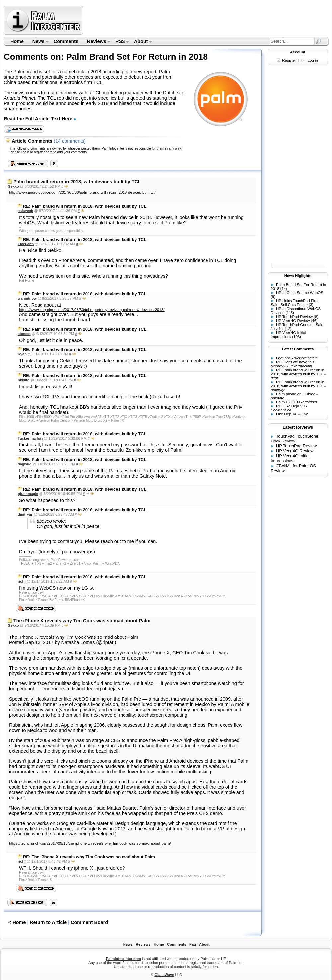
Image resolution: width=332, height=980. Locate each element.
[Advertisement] (298, 169)
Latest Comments (298, 349)
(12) (288, 329)
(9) (273, 297)
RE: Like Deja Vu (290, 406)
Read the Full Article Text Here (40, 119)
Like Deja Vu (287, 414)
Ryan (22, 354)
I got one (283, 358)
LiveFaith (26, 244)
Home (17, 41)
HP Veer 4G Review (293, 321)
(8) (316, 317)
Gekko (13, 186)
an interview (65, 93)
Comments (66, 41)
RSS (120, 42)
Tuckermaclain (30, 438)
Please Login (19, 152)
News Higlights (298, 276)
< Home (17, 922)
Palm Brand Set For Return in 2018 (137, 57)
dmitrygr (25, 514)
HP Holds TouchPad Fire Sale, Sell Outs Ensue (294, 303)
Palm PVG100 (288, 402)
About (141, 42)
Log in (313, 60)
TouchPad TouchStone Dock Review (294, 439)
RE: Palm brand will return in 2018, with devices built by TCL (297, 372)
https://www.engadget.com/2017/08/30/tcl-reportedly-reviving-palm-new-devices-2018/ (92, 310)
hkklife (23, 380)
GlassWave (164, 975)
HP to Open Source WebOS (300, 293)
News (38, 42)
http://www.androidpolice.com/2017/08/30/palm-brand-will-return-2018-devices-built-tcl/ (82, 192)
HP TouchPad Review (294, 317)
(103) (297, 337)
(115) (290, 313)
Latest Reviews (298, 427)
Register (289, 60)
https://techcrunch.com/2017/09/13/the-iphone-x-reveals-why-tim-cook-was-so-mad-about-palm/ (90, 843)
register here (43, 152)
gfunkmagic (28, 494)
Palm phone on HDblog (296, 394)
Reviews (96, 42)
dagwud (25, 464)
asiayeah (25, 211)
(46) (314, 321)
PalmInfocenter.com (124, 959)
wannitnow (27, 298)
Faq (193, 944)
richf (22, 581)
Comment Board (89, 922)
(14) (284, 289)
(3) (311, 305)
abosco (24, 334)
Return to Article (48, 922)
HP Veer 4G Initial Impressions (288, 335)
